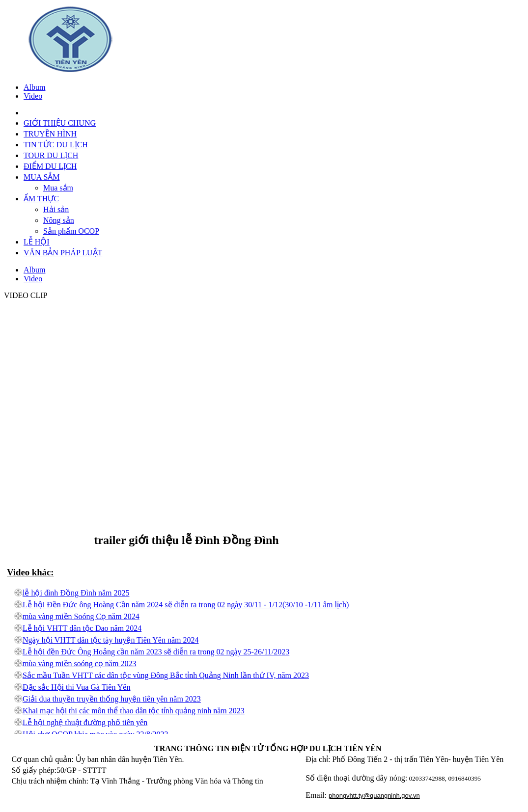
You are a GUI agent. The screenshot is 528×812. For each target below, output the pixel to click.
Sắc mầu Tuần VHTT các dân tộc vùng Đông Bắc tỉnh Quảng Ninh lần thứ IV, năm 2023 (166, 675)
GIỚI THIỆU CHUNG (60, 123)
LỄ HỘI (37, 242)
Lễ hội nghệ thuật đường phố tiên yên (85, 722)
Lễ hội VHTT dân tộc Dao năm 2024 (82, 628)
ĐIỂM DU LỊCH (50, 166)
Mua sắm (58, 188)
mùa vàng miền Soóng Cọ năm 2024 (81, 616)
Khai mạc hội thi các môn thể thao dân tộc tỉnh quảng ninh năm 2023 (134, 711)
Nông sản (59, 220)
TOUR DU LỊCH (51, 155)
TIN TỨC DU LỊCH (56, 145)
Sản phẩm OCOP (71, 231)
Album (34, 87)
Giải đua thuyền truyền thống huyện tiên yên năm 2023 (112, 699)
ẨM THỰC (41, 199)
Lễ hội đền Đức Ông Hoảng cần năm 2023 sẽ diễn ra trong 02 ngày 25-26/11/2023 (156, 652)
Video (33, 96)
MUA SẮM (42, 177)
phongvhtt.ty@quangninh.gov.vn (374, 796)
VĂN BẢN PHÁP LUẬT (63, 253)
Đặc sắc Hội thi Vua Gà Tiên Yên (76, 687)
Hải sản (56, 209)
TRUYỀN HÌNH (50, 134)
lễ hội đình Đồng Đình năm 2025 (76, 593)
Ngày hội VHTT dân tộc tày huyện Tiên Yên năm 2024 (111, 640)
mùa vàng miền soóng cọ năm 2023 (79, 663)
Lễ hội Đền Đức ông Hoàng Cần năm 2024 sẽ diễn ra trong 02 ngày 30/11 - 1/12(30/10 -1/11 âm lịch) (186, 605)
